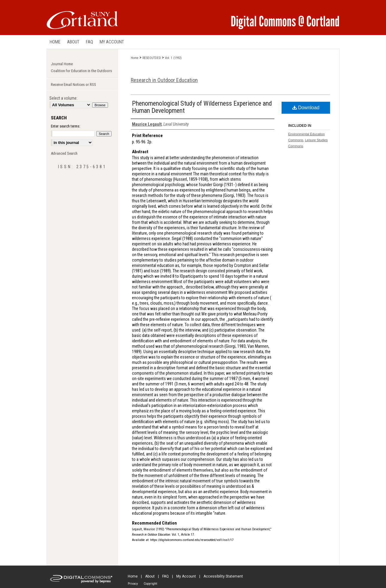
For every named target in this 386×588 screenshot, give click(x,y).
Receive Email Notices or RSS (73, 85)
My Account (186, 576)
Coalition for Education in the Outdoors (81, 71)
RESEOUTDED (152, 58)
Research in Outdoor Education (164, 80)
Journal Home (62, 64)
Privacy (133, 584)
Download (306, 108)
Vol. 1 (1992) (173, 58)
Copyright (150, 584)
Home (135, 58)
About (150, 576)
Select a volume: (63, 98)
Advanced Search (64, 153)
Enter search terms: (66, 126)
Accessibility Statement (223, 576)
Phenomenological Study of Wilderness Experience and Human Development (202, 107)
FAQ (165, 576)
